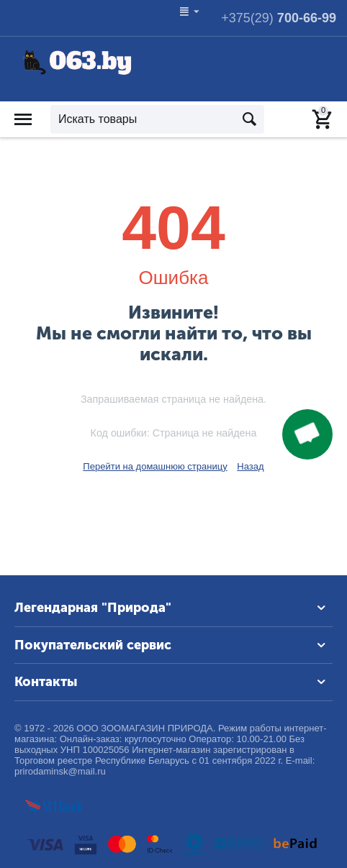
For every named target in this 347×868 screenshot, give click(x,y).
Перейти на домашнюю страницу (155, 466)
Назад (250, 466)
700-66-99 (279, 18)
